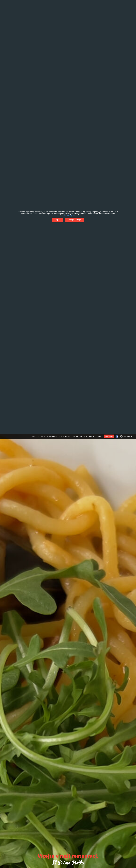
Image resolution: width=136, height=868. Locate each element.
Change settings (75, 220)
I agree (58, 220)
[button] (130, 436)
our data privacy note (68, 216)
